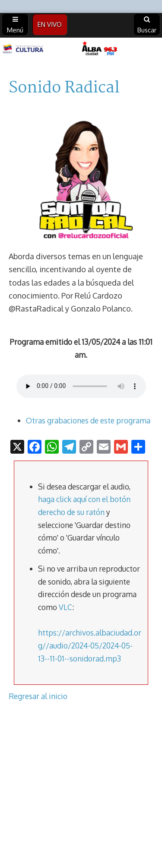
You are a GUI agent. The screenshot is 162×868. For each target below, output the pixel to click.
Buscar (147, 25)
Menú (15, 25)
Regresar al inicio (38, 696)
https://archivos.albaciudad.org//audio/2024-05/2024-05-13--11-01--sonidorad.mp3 (90, 645)
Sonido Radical (64, 88)
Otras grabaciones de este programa (88, 420)
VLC (65, 607)
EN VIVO (50, 24)
